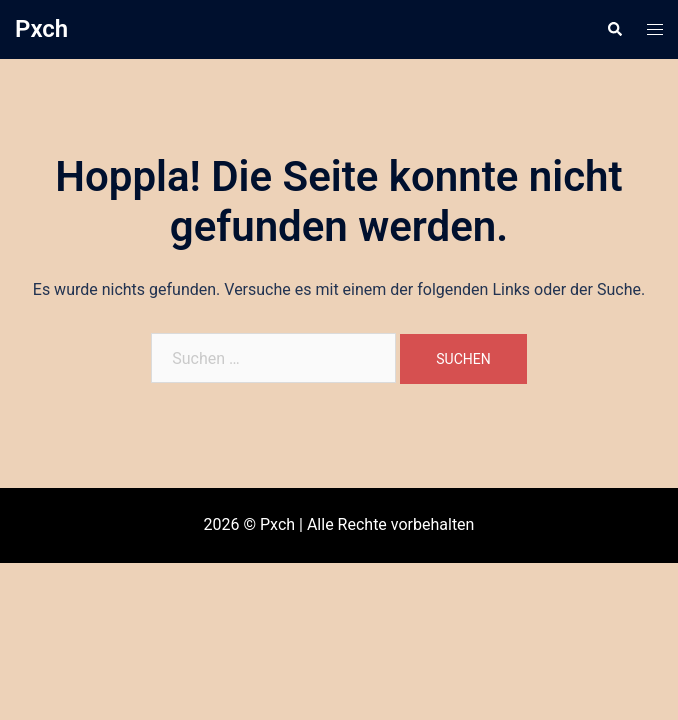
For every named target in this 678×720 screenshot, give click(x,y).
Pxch (41, 29)
